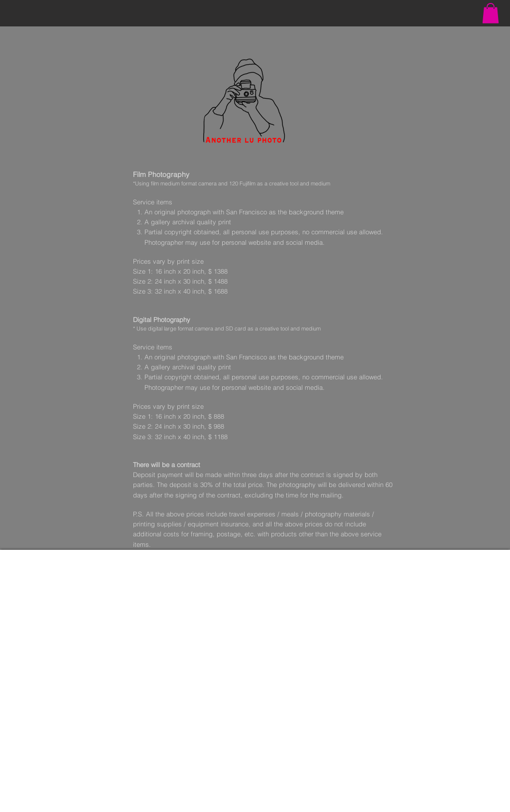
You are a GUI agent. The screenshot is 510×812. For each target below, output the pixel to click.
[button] (491, 13)
